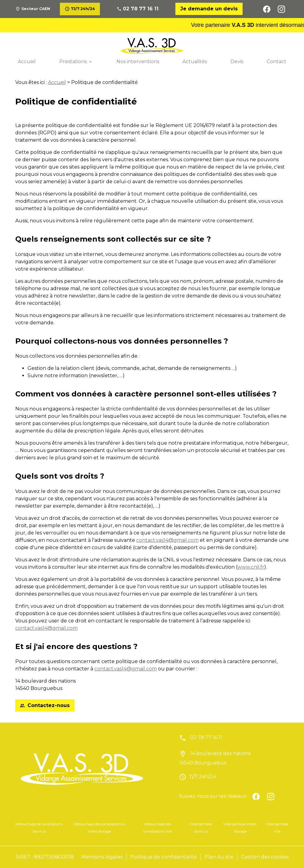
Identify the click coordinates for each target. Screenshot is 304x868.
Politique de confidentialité (163, 857)
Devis (237, 62)
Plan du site (219, 857)
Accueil (27, 62)
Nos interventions (138, 62)
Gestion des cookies (265, 857)
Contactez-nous (45, 705)
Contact (277, 62)
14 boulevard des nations (215, 758)
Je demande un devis (209, 9)
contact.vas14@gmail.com (167, 540)
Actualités (195, 62)
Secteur (36, 9)
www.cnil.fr (251, 567)
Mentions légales (102, 857)
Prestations (73, 62)
